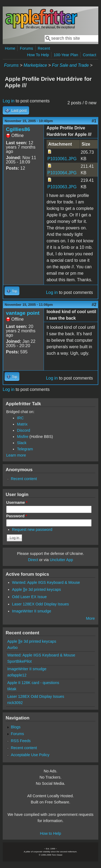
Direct (33, 560)
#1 (94, 121)
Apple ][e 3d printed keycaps (37, 589)
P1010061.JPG (62, 159)
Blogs (16, 727)
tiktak (12, 689)
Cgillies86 (18, 129)
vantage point (23, 313)
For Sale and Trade (70, 65)
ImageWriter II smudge (32, 611)
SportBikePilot (19, 661)
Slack (22, 443)
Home (10, 48)
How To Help (38, 55)
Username (17, 502)
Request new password (32, 529)
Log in (9, 101)
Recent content (24, 479)
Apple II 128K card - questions (33, 683)
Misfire (23, 437)
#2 (94, 305)
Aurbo (12, 648)
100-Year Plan (66, 55)
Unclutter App (61, 560)
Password (17, 516)
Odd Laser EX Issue (29, 597)
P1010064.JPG (62, 173)
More (90, 618)
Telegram (25, 449)
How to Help (50, 833)
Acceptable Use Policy (30, 755)
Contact (89, 55)
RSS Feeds (21, 741)
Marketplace (35, 65)
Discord (24, 430)
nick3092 (15, 703)
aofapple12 (17, 675)
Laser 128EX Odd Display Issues (41, 604)
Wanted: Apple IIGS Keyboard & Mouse (46, 582)
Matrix (22, 424)
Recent (44, 48)
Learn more (16, 455)
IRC (20, 418)
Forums (27, 48)
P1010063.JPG (62, 187)
